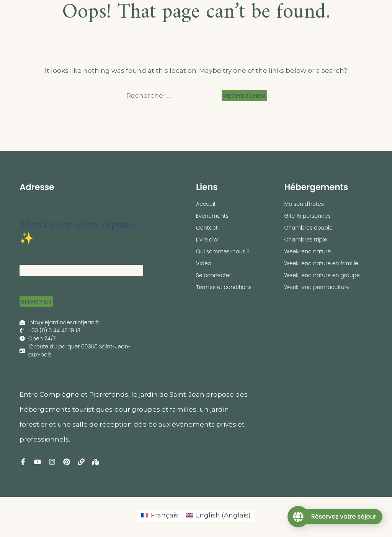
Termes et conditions (224, 287)
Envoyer (36, 301)
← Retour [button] (32, 196)
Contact (207, 228)
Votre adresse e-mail (51, 258)
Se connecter (214, 275)
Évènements (212, 216)
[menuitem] (160, 515)
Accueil (206, 204)
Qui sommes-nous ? (223, 251)
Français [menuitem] (165, 515)
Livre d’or (208, 240)
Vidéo (204, 263)
